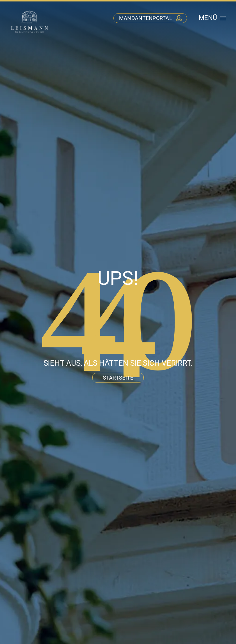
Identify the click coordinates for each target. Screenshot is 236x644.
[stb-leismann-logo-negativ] (30, 11)
